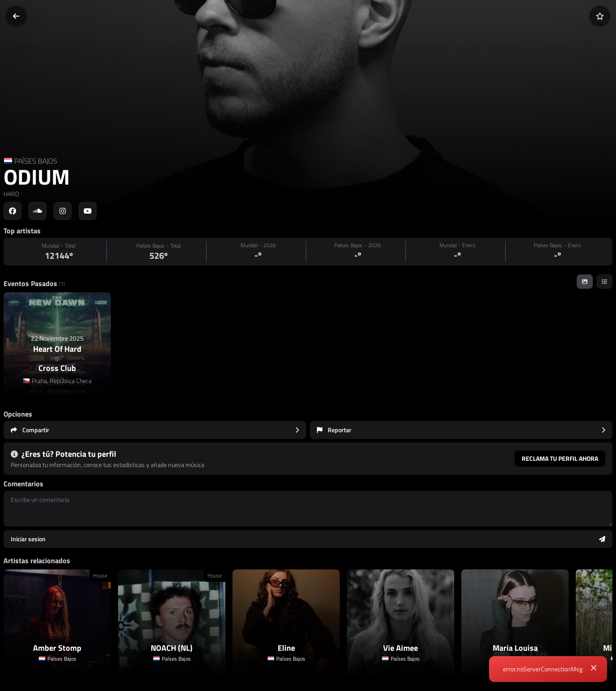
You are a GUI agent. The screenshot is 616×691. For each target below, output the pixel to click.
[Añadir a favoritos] (600, 16)
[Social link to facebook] (13, 211)
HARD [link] (11, 194)
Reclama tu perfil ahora (560, 458)
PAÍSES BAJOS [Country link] (36, 161)
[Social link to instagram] (63, 211)
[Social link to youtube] (88, 211)
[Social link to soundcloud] (38, 211)
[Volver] (16, 16)
